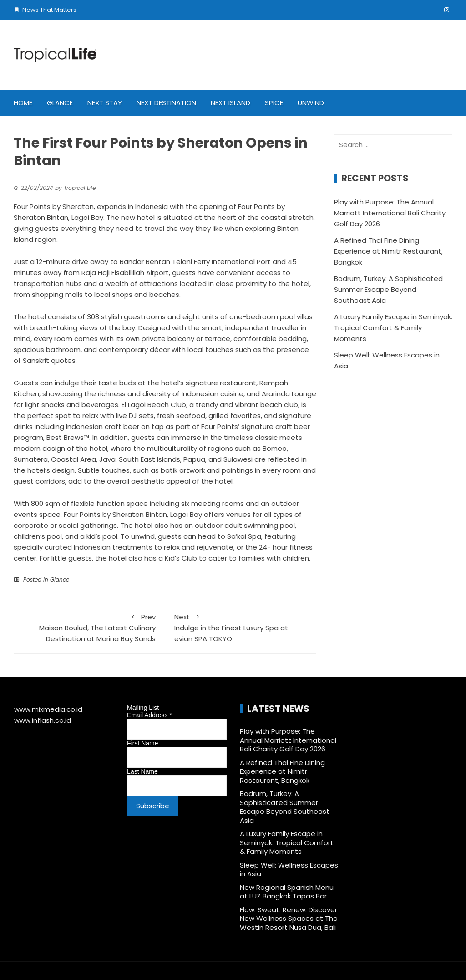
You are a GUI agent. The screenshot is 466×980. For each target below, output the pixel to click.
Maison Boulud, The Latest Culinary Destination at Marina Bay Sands (89, 628)
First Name (142, 743)
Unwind (311, 103)
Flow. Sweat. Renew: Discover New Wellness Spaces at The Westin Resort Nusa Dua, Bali (289, 919)
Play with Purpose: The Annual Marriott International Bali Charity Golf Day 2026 (390, 213)
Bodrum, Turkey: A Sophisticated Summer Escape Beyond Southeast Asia (388, 289)
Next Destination (166, 103)
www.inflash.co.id (43, 720)
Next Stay (105, 103)
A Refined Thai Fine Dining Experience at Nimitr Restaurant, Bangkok (388, 251)
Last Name (142, 771)
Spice (274, 103)
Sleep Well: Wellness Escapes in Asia (289, 870)
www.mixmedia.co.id (48, 709)
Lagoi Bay (87, 217)
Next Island (230, 103)
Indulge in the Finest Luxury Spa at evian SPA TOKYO (241, 628)
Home (23, 103)
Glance (60, 103)
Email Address (149, 715)
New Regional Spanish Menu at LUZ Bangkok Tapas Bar (287, 892)
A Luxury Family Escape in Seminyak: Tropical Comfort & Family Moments (393, 328)
